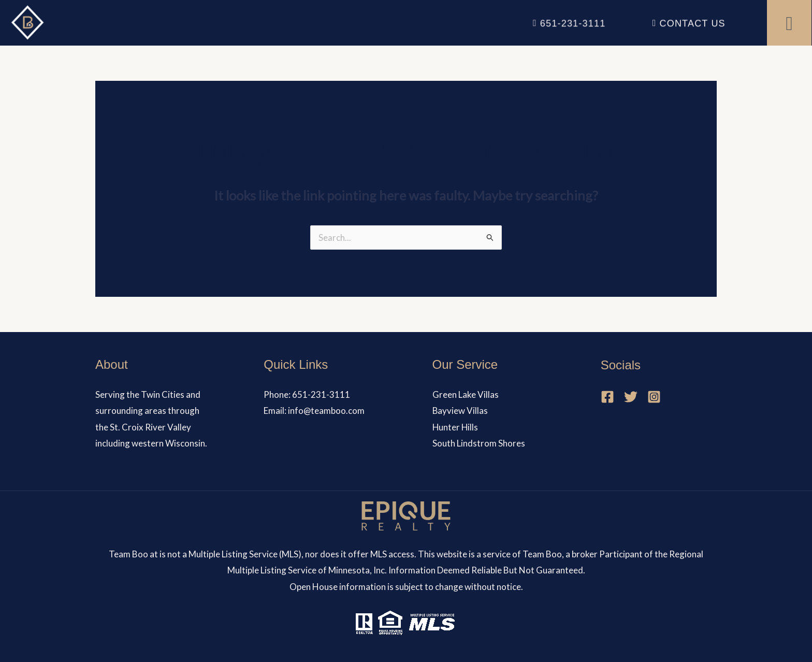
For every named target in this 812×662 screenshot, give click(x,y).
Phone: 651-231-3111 (307, 394)
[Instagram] (654, 397)
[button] (789, 23)
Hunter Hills (456, 427)
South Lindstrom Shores (479, 443)
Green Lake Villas (466, 394)
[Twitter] (631, 397)
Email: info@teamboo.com (314, 411)
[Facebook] (607, 397)
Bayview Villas (460, 411)
